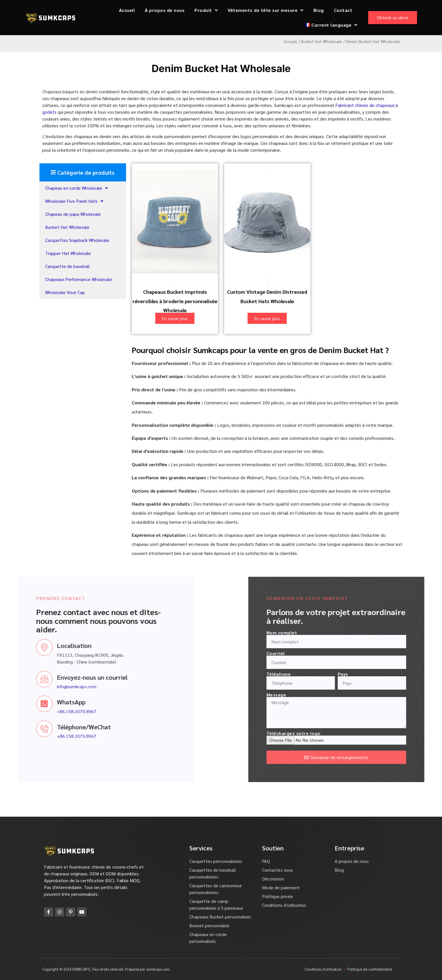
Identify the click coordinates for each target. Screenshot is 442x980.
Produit (206, 10)
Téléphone (360, 674)
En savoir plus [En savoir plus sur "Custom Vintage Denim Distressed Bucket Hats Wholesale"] (267, 318)
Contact (343, 10)
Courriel (357, 653)
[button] (83, 172)
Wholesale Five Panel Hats (74, 201)
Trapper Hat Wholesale (68, 253)
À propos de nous (165, 10)
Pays (425, 674)
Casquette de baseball (67, 266)
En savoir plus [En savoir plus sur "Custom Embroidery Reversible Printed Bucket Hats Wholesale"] (175, 318)
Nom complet (364, 633)
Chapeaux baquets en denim (70, 91)
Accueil (127, 10)
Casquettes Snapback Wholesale (77, 240)
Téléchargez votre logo (375, 733)
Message (358, 695)
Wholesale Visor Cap (65, 292)
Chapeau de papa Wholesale (73, 214)
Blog (319, 10)
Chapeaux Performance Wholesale (79, 279)
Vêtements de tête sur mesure (266, 10)
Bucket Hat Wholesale (321, 41)
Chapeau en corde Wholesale (77, 188)
